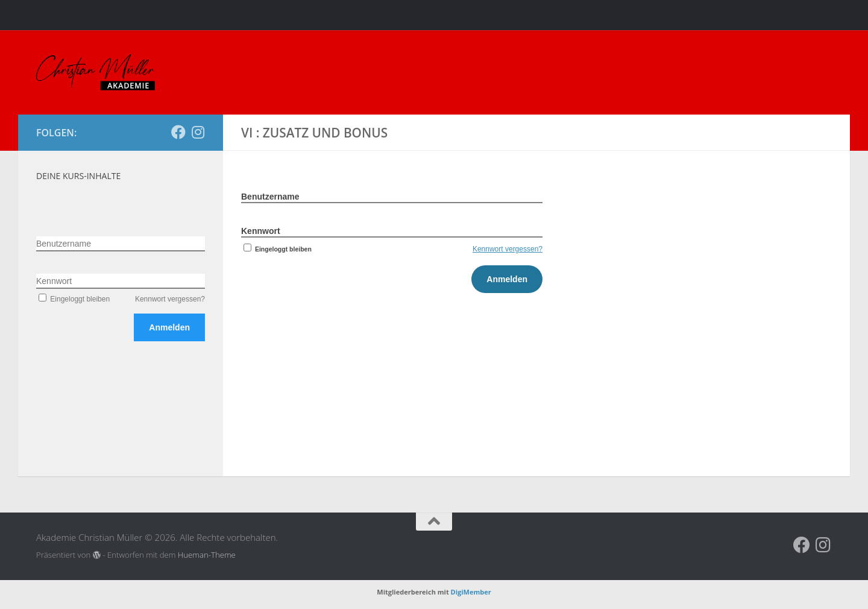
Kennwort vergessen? (508, 249)
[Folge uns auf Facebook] (178, 132)
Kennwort (261, 231)
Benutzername (270, 197)
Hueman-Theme (207, 555)
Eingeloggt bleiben (276, 249)
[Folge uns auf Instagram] (198, 132)
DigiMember (471, 592)
